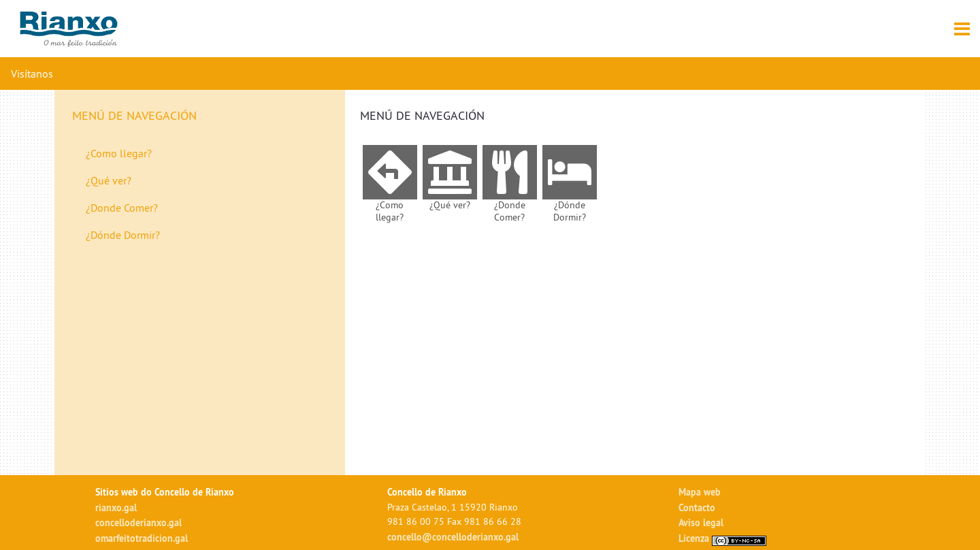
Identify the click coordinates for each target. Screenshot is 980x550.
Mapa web (700, 492)
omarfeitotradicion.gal (142, 538)
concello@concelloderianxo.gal (453, 537)
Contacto (697, 507)
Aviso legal (701, 522)
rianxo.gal (116, 507)
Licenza (722, 538)
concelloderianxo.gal (138, 522)
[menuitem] (204, 153)
